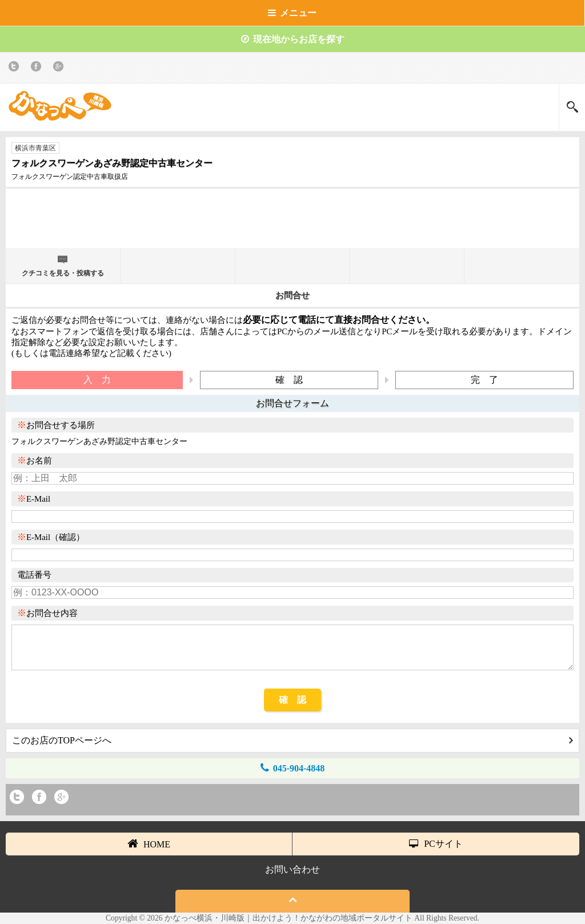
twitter (16, 68)
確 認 (292, 700)
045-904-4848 (293, 768)
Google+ (60, 68)
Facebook (38, 68)
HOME (149, 843)
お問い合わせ (292, 869)
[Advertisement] (292, 223)
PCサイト (436, 844)
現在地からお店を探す (293, 39)
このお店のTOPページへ (292, 740)
